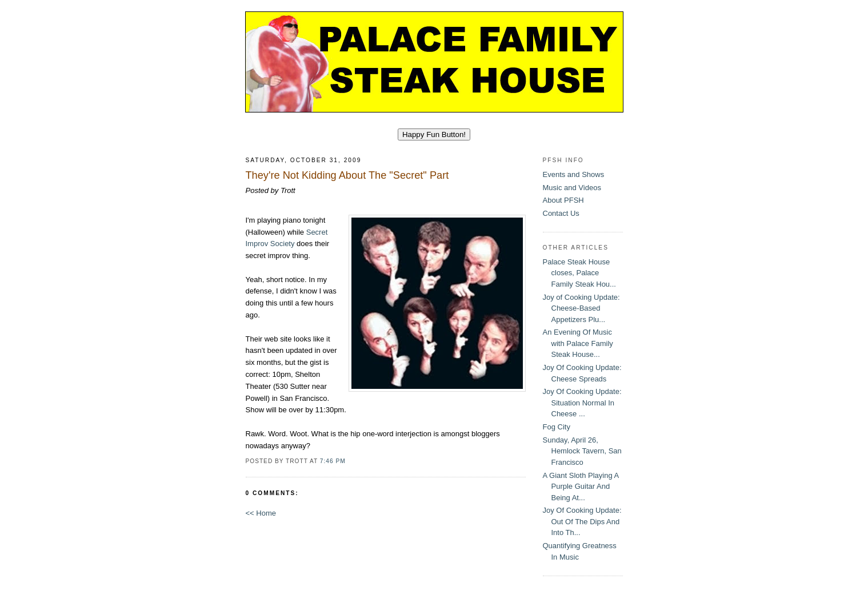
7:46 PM (333, 461)
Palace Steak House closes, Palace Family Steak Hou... (579, 273)
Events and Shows (574, 174)
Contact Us (561, 213)
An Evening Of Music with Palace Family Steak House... (578, 343)
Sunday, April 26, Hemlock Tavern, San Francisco (582, 451)
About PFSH (563, 200)
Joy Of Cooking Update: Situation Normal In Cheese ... (582, 403)
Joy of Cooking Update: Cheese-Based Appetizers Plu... (581, 308)
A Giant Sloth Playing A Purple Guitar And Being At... (581, 487)
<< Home (261, 513)
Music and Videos (572, 188)
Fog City (557, 427)
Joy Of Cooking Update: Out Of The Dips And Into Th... (582, 521)
